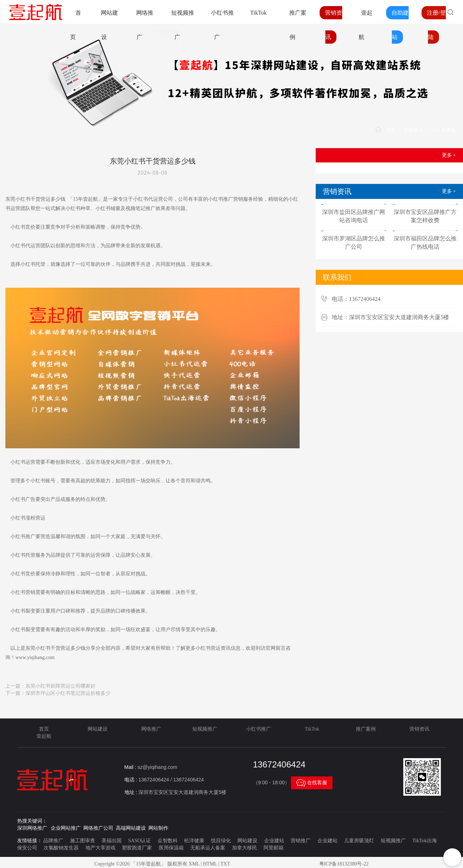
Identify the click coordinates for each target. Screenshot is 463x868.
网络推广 (151, 729)
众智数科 (168, 841)
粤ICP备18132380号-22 (344, 864)
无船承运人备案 (208, 848)
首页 (391, 130)
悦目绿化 (221, 841)
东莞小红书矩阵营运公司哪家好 (60, 686)
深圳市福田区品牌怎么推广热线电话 (425, 243)
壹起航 (44, 736)
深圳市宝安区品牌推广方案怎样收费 (425, 216)
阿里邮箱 (274, 848)
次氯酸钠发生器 (61, 848)
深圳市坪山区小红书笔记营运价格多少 (68, 693)
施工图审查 (83, 841)
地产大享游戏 (100, 848)
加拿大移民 (245, 848)
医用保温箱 (171, 848)
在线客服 (312, 783)
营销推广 (301, 841)
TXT (225, 864)
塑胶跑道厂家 (137, 848)
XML (194, 864)
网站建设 (98, 729)
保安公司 (27, 848)
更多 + (449, 155)
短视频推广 (205, 729)
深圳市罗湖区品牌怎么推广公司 (354, 243)
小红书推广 (258, 729)
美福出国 (112, 841)
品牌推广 (53, 841)
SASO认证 (140, 841)
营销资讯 (413, 130)
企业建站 (274, 841)
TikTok (258, 13)
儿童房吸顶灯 (359, 841)
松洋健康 (194, 841)
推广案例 (366, 729)
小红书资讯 (443, 130)
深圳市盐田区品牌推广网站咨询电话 (354, 216)
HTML (210, 864)
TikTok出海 (425, 841)
